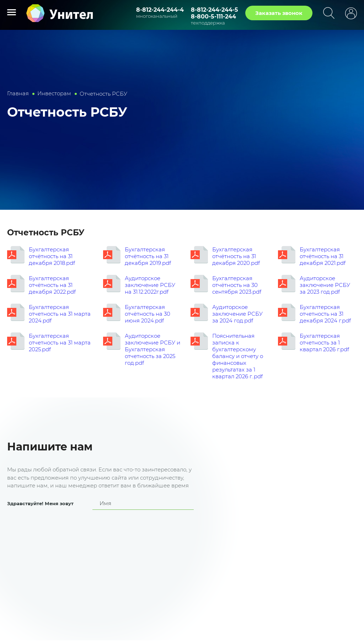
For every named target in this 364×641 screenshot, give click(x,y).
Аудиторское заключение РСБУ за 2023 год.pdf (325, 285)
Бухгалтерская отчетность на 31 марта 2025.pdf (60, 343)
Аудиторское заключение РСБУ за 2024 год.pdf (237, 314)
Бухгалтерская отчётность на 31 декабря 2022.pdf (52, 285)
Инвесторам (55, 94)
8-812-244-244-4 (160, 10)
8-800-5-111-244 (213, 17)
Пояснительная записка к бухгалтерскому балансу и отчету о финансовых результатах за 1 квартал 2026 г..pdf (238, 356)
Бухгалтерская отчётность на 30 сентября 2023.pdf (237, 285)
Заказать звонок (279, 13)
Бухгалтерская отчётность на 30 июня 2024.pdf (148, 314)
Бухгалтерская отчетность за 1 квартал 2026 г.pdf (324, 343)
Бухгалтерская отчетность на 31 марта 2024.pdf (60, 314)
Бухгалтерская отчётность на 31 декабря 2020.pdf (236, 256)
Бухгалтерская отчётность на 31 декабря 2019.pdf (148, 256)
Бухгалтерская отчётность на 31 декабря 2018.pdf (52, 256)
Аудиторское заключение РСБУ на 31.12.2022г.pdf (150, 285)
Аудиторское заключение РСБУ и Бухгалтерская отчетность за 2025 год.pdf (152, 349)
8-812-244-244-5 (215, 10)
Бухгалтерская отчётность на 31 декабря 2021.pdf (323, 256)
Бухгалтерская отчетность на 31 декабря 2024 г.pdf (325, 314)
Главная (18, 94)
